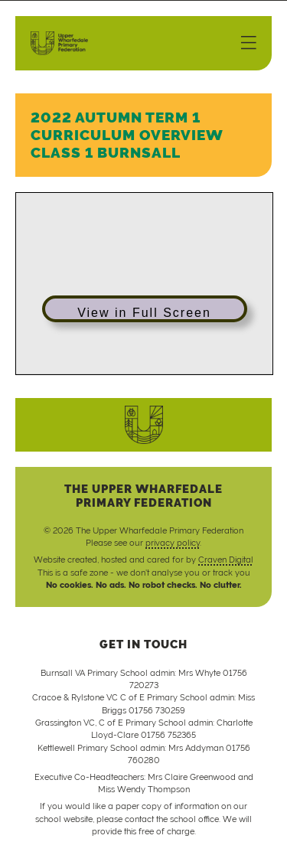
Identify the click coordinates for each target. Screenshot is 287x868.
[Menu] (249, 44)
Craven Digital (226, 560)
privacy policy (173, 543)
